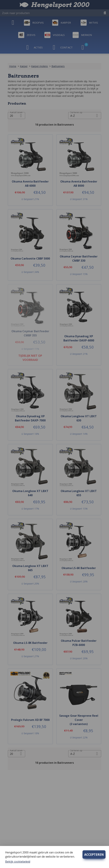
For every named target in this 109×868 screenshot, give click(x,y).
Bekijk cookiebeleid (18, 862)
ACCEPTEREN (94, 854)
